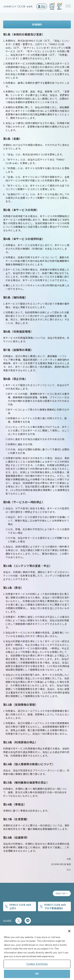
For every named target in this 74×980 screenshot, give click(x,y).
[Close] (69, 931)
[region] (37, 953)
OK (37, 974)
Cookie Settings (37, 964)
